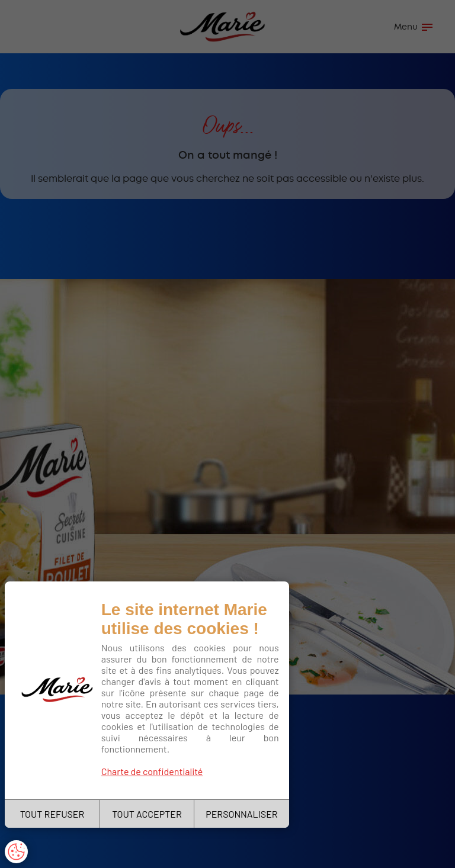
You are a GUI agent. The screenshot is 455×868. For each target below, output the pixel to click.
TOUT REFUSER (52, 814)
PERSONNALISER (241, 814)
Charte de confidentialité (152, 771)
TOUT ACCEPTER (147, 814)
